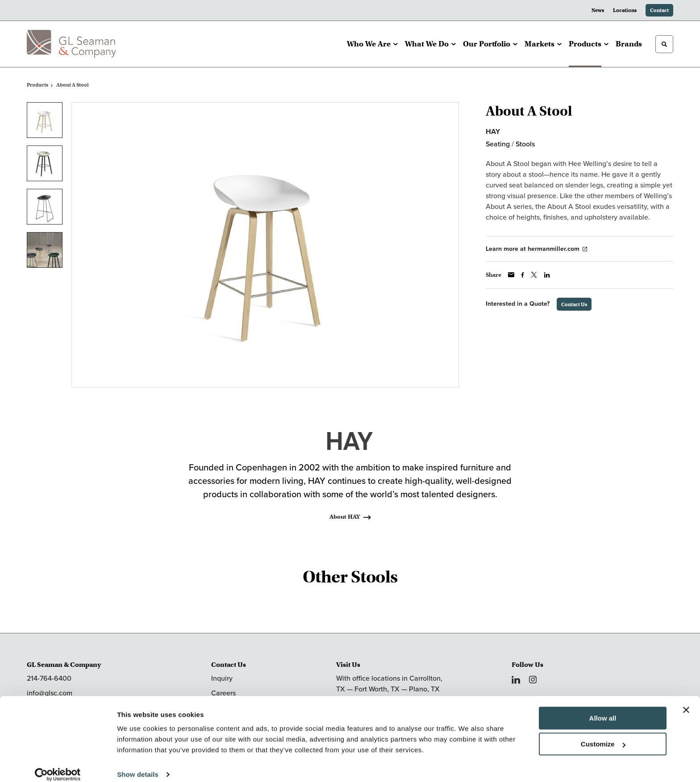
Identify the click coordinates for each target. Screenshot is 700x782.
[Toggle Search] (664, 44)
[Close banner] (686, 700)
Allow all (603, 708)
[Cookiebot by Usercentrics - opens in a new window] (58, 765)
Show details (138, 764)
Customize (603, 734)
